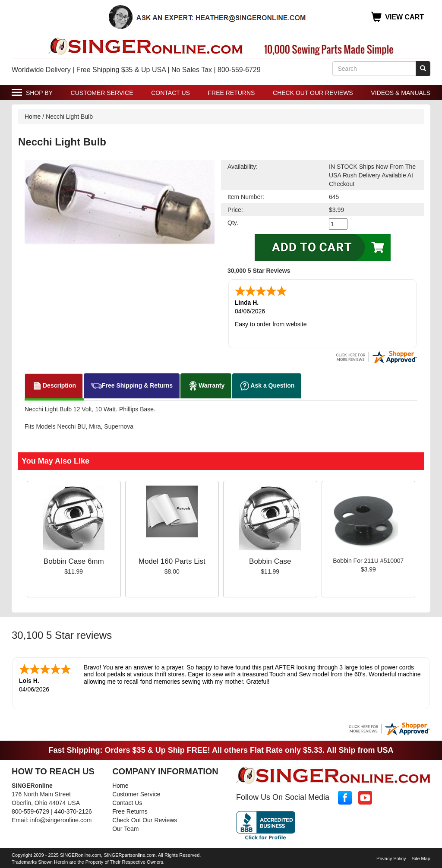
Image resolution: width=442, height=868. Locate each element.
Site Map (421, 857)
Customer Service (102, 93)
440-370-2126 (73, 810)
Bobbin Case (270, 560)
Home (33, 117)
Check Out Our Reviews (313, 93)
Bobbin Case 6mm (74, 560)
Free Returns (232, 93)
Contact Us (170, 93)
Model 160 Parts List (172, 560)
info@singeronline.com (61, 818)
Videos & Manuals (401, 93)
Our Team (125, 827)
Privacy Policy (391, 857)
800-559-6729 (30, 810)
